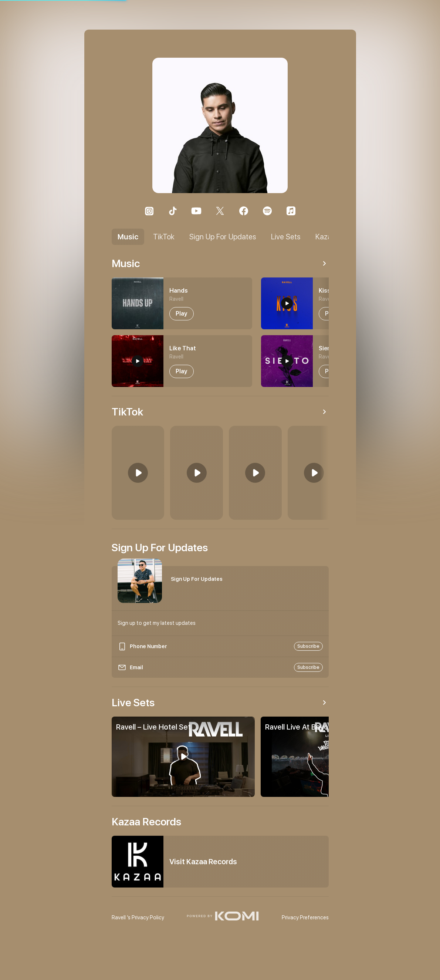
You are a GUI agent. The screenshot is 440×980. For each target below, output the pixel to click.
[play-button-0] (182, 314)
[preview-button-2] (287, 303)
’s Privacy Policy (138, 917)
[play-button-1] (182, 371)
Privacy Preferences (305, 917)
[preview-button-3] (287, 361)
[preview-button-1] (138, 361)
